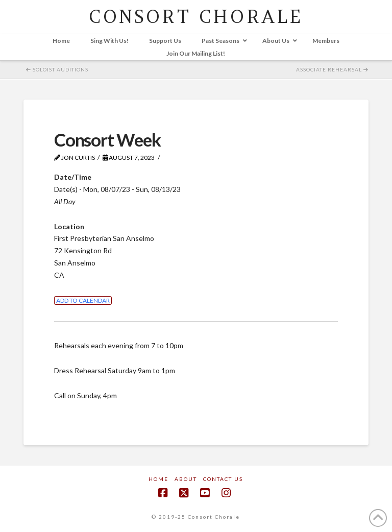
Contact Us (223, 479)
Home (158, 479)
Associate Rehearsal (332, 69)
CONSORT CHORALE (196, 17)
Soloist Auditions (57, 69)
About (186, 479)
